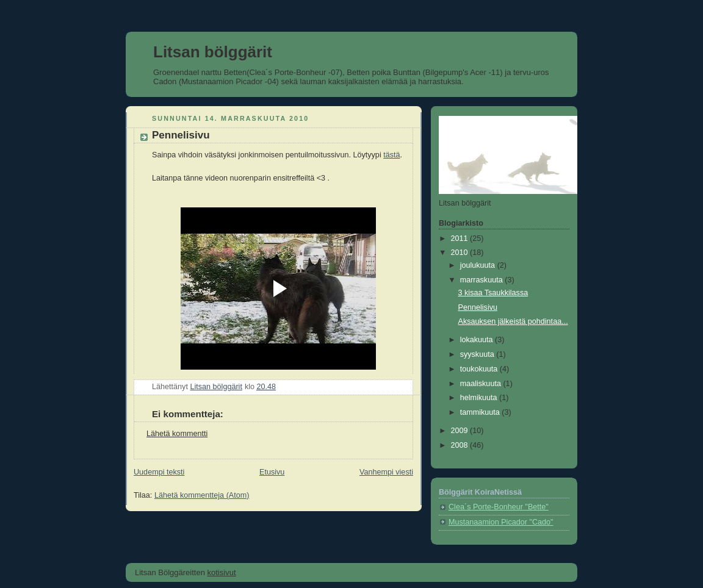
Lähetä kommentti (177, 434)
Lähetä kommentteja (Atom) (202, 495)
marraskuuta (483, 280)
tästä (391, 155)
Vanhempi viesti (386, 472)
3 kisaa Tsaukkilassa (493, 293)
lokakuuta (478, 340)
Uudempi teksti (159, 472)
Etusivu (272, 472)
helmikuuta (480, 398)
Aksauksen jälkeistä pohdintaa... (513, 321)
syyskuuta (478, 354)
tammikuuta (481, 412)
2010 (461, 253)
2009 (461, 431)
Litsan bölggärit (213, 52)
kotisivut (222, 572)
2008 (461, 445)
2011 (461, 238)
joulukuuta (479, 265)
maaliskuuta (482, 384)
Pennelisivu (478, 307)
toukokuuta (480, 369)
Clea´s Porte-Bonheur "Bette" (499, 507)
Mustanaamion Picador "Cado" (501, 522)
